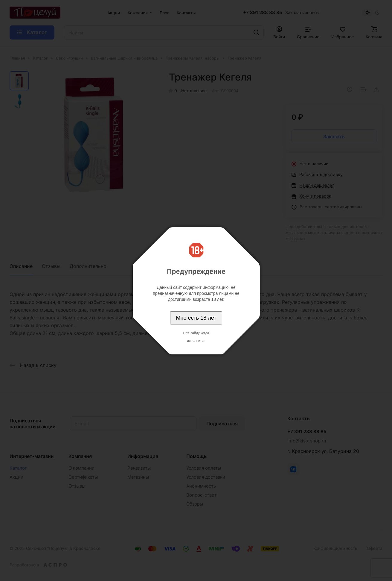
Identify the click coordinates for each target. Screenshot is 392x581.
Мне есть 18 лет (196, 318)
